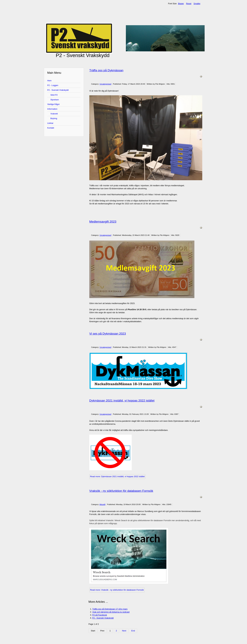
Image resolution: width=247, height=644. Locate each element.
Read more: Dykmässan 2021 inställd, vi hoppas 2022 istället (117, 476)
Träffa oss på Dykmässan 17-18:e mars (110, 609)
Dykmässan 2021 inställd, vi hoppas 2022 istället (122, 401)
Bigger (181, 4)
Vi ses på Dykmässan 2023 (108, 334)
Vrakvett (54, 114)
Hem (49, 81)
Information (52, 109)
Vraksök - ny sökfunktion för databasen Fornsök (121, 491)
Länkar (50, 123)
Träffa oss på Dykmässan (106, 70)
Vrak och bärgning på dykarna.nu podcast (111, 612)
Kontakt (51, 128)
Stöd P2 (54, 95)
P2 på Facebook (100, 615)
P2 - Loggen (53, 85)
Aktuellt (102, 504)
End (133, 631)
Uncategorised (105, 84)
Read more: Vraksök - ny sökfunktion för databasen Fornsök (117, 590)
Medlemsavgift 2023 (103, 222)
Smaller (197, 4)
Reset (189, 4)
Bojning (54, 118)
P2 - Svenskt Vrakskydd (58, 90)
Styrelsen (55, 100)
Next (124, 631)
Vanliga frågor (53, 104)
